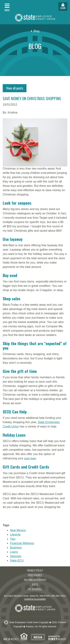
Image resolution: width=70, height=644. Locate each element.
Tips (13, 539)
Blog (36, 31)
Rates (35, 584)
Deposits (16, 556)
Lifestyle (15, 535)
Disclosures (35, 575)
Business (16, 548)
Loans (14, 552)
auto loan (30, 458)
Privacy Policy (35, 570)
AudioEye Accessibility (35, 599)
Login (63, 6)
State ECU (17, 561)
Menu (7, 7)
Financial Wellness (22, 543)
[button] (17, 6)
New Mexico (18, 530)
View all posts (15, 88)
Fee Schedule (35, 589)
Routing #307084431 (35, 580)
